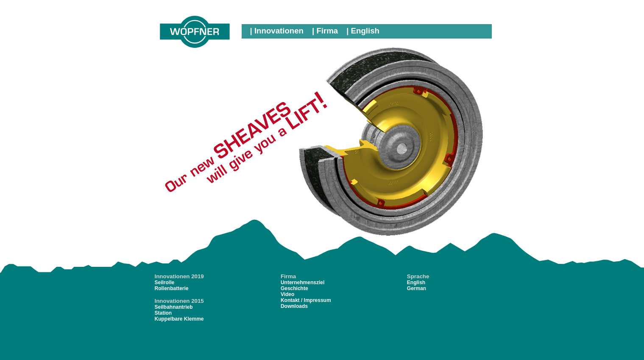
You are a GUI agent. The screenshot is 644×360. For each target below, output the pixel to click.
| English (363, 31)
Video (287, 294)
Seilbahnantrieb (174, 307)
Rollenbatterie (172, 288)
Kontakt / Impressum (306, 300)
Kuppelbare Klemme (179, 319)
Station (163, 313)
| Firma (325, 31)
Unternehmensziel (302, 282)
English (416, 282)
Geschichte (294, 288)
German (417, 288)
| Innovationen (277, 31)
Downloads (294, 306)
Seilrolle (165, 282)
